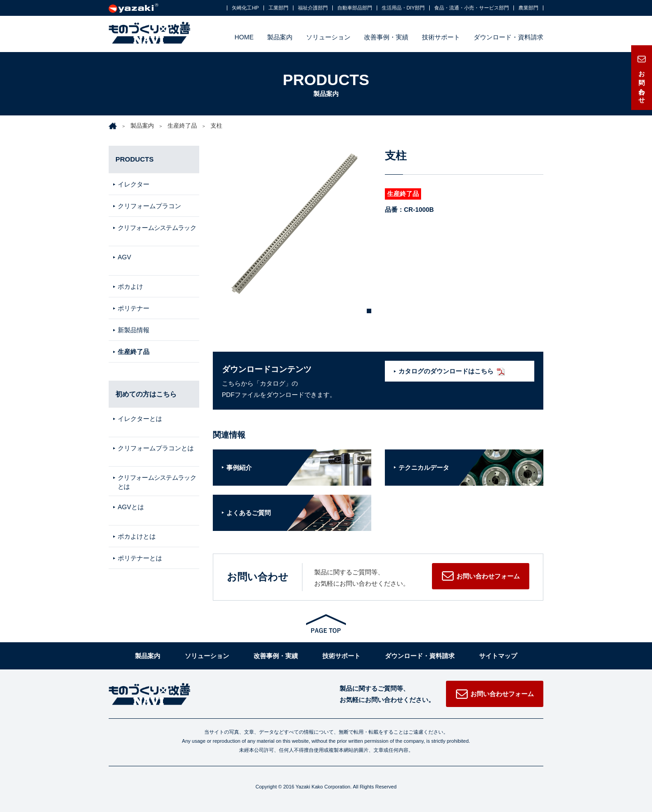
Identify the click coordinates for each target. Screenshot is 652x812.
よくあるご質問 (249, 513)
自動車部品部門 (355, 8)
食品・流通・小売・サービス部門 (472, 8)
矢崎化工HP (245, 8)
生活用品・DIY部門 (403, 8)
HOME (244, 37)
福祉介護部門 (313, 8)
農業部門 (528, 8)
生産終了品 (182, 126)
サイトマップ (498, 656)
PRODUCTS (134, 159)
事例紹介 (239, 468)
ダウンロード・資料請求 (508, 37)
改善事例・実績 (386, 37)
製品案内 (280, 37)
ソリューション (328, 37)
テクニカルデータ (424, 468)
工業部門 (278, 8)
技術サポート (441, 37)
